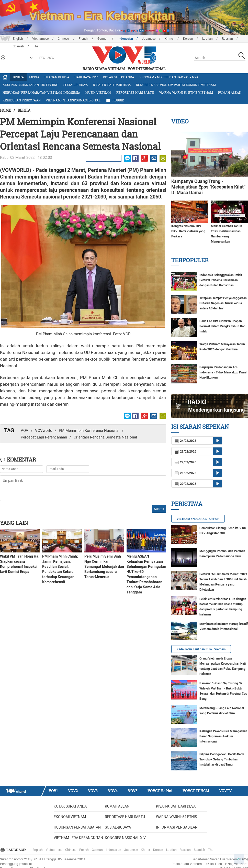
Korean (188, 39)
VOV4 (113, 791)
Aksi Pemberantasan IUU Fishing (30, 85)
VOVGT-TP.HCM (196, 791)
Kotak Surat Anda (119, 77)
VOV (25, 431)
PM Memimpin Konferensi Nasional (89, 431)
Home (5, 110)
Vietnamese (40, 39)
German (103, 39)
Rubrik (115, 100)
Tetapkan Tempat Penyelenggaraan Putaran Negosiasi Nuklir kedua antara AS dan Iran (223, 303)
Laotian (207, 39)
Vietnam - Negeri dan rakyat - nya (169, 77)
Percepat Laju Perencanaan (44, 437)
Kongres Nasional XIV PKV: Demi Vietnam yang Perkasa (188, 231)
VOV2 (73, 791)
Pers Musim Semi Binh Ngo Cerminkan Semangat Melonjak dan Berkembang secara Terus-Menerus (104, 567)
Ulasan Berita (57, 77)
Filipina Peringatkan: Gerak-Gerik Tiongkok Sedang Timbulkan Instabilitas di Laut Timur (222, 759)
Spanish (199, 850)
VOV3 (93, 791)
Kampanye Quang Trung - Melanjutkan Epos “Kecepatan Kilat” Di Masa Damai (208, 187)
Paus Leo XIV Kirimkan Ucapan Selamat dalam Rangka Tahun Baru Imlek (223, 326)
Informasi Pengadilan (177, 827)
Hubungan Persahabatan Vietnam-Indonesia (41, 92)
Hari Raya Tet (86, 77)
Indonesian (125, 39)
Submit (159, 509)
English (18, 39)
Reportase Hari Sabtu (135, 92)
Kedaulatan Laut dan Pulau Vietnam (201, 649)
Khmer (169, 39)
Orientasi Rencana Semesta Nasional (105, 437)
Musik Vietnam (98, 92)
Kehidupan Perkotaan (22, 100)
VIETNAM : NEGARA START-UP (198, 519)
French (83, 39)
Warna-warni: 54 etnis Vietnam (186, 92)
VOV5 (133, 791)
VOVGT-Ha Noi (160, 791)
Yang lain (14, 523)
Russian (227, 39)
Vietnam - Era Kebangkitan (78, 838)
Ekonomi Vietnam (70, 817)
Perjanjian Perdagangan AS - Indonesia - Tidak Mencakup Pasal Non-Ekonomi (223, 372)
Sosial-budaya (76, 85)
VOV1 (53, 791)
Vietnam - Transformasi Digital (73, 100)
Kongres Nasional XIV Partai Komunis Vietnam (176, 85)
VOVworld (44, 431)
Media (34, 77)
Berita (18, 77)
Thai (211, 850)
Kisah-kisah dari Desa (112, 85)
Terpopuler (190, 260)
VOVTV (225, 791)
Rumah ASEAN (230, 92)
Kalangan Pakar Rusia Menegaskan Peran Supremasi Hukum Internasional (223, 736)
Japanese (149, 39)
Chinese (64, 39)
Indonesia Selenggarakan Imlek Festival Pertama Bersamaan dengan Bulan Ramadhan (221, 280)
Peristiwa (187, 504)
